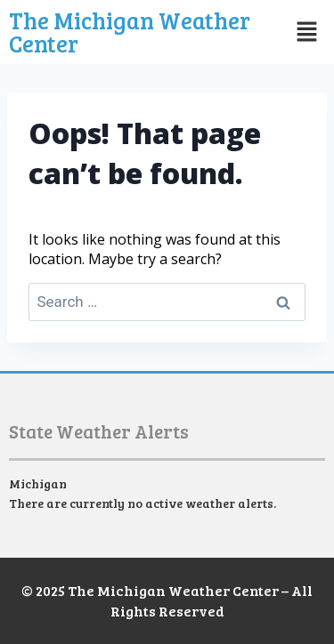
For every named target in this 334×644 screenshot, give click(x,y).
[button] (305, 32)
